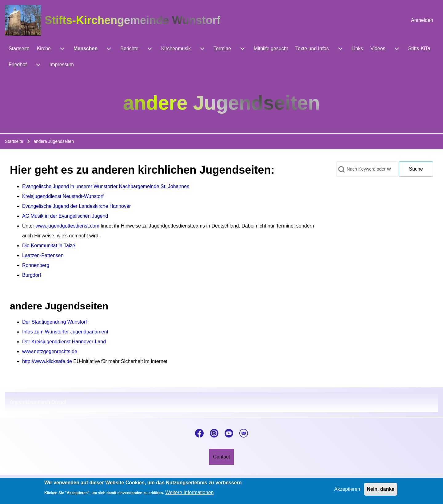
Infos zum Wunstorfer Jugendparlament (65, 332)
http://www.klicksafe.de (47, 361)
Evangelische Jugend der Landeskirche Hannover (76, 206)
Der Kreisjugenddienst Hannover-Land (64, 342)
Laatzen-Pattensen (43, 255)
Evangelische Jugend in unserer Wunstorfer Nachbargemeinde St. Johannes (106, 186)
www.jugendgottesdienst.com (68, 226)
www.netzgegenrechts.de (50, 351)
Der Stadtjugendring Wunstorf (54, 322)
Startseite (14, 141)
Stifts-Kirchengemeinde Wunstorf (132, 20)
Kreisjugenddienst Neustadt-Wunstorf (63, 196)
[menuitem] (422, 20)
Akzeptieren (347, 492)
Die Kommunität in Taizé (49, 246)
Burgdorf (32, 275)
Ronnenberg (36, 265)
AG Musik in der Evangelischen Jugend (65, 216)
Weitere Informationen (189, 495)
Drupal (59, 402)
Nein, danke (381, 492)
